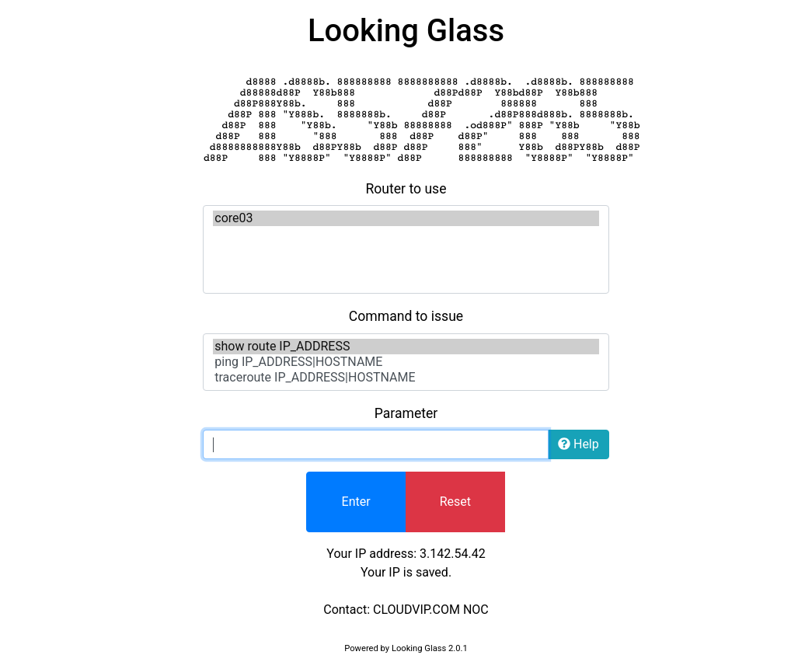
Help (579, 444)
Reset (455, 502)
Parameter (406, 413)
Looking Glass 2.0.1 (430, 648)
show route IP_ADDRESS (406, 347)
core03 (406, 218)
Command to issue (406, 316)
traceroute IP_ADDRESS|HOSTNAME (406, 378)
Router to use (406, 189)
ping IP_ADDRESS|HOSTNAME (406, 362)
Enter (356, 502)
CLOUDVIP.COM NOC (431, 610)
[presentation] (636, 502)
